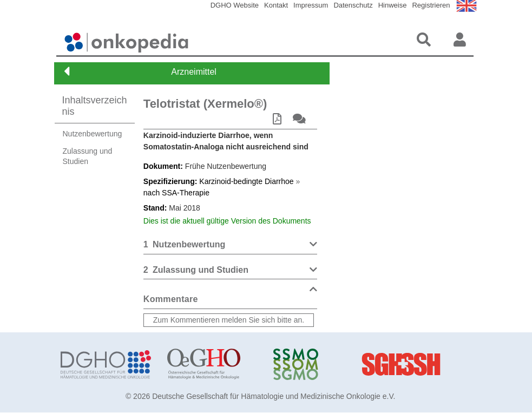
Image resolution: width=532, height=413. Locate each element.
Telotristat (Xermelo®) (205, 104)
